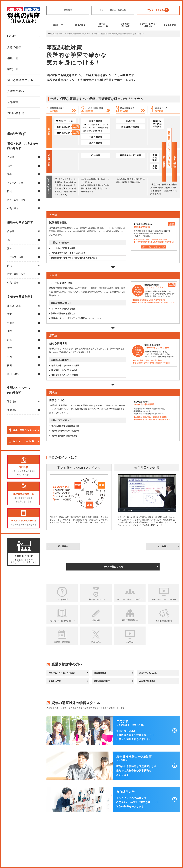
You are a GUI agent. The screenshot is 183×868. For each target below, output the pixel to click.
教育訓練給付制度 (102, 681)
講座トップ (58, 25)
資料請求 (68, 10)
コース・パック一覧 (103, 25)
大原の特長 (14, 47)
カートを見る (158, 10)
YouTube (130, 642)
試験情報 (96, 620)
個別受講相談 (100, 673)
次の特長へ (163, 546)
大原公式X (96, 642)
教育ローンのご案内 (148, 673)
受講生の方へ (16, 91)
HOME (11, 36)
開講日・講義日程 (62, 642)
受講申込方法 (55, 681)
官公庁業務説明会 (130, 620)
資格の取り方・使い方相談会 (62, 673)
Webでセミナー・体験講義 (164, 599)
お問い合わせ (16, 113)
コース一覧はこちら (113, 567)
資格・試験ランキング (25, 430)
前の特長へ (63, 546)
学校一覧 (13, 69)
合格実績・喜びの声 (126, 25)
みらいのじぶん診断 (24, 441)
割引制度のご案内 (164, 621)
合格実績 (13, 102)
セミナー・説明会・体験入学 (113, 10)
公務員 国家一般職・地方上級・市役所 (82, 34)
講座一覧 (13, 58)
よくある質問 (170, 25)
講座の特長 (80, 25)
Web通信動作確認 (147, 681)
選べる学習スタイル (20, 80)
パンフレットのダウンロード (62, 621)
